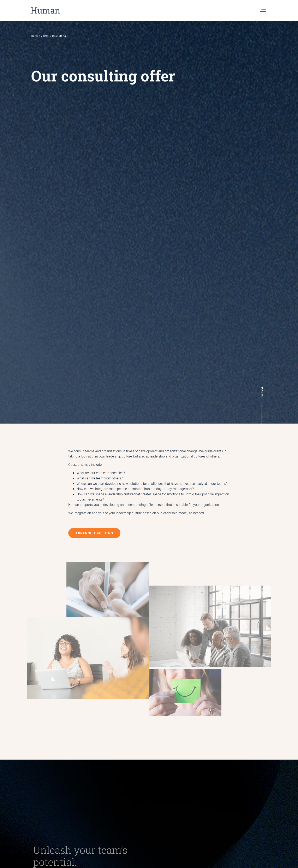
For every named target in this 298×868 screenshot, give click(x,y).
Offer (46, 40)
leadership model (175, 513)
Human (36, 40)
